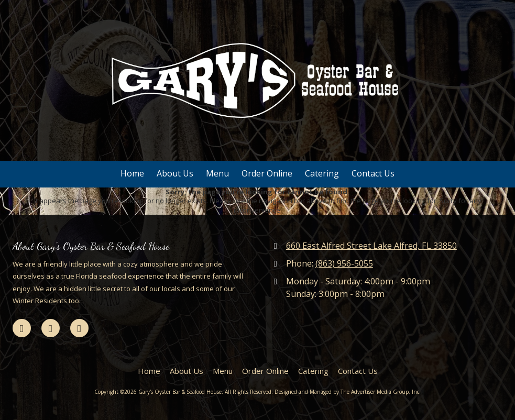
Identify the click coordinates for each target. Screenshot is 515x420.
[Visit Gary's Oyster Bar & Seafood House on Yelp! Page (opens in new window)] (79, 328)
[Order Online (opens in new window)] (267, 174)
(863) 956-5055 (344, 263)
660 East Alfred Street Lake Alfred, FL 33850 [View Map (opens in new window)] (371, 246)
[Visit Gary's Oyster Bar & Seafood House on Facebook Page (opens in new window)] (22, 328)
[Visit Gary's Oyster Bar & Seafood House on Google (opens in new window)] (51, 328)
